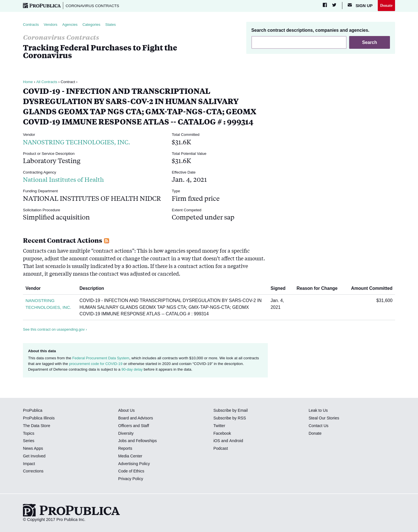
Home (28, 82)
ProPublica (33, 411)
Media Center (131, 456)
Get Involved (35, 456)
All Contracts (47, 82)
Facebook (222, 434)
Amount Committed (370, 289)
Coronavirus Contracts (94, 6)
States (113, 25)
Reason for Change (319, 289)
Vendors (52, 25)
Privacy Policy (131, 479)
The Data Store (37, 426)
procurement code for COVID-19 (97, 364)
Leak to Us (319, 411)
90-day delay (132, 370)
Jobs (123, 441)
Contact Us (319, 426)
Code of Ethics (132, 472)
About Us (127, 411)
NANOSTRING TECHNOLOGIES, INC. (81, 142)
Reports (125, 449)
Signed (280, 289)
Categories (94, 25)
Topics (29, 434)
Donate (386, 5)
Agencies (71, 25)
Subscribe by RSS (230, 419)
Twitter (219, 426)
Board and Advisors (136, 419)
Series (29, 441)
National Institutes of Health (66, 180)
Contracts (31, 25)
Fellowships (147, 441)
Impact (29, 464)
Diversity (126, 434)
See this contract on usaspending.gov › (56, 330)
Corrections (34, 472)
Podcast (221, 449)
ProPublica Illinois (39, 419)
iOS (217, 441)
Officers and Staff (134, 426)
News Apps (33, 449)
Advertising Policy (134, 464)
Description (95, 289)
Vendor (35, 289)
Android (236, 441)
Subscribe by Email (231, 411)
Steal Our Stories (324, 419)
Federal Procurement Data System (102, 358)
